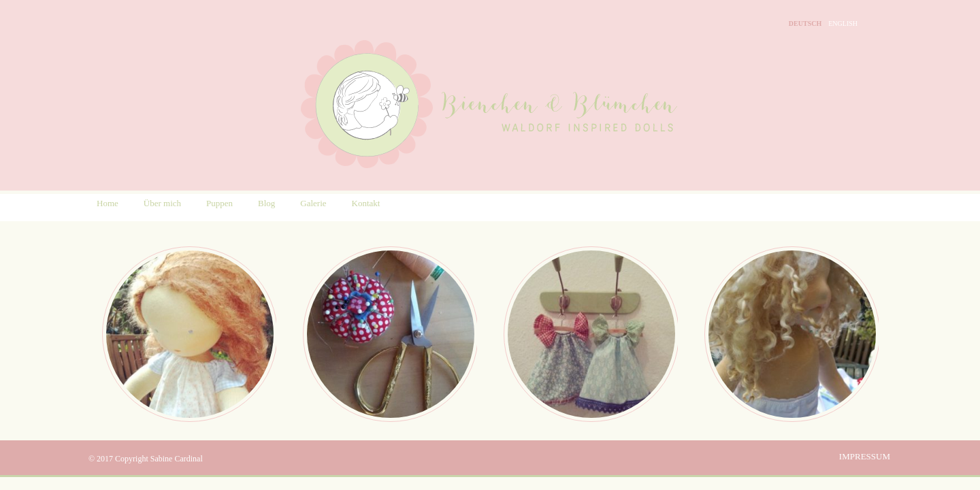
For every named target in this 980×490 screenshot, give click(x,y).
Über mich (162, 203)
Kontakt (366, 203)
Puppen (219, 203)
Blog (266, 203)
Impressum (865, 456)
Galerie (313, 203)
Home (108, 203)
